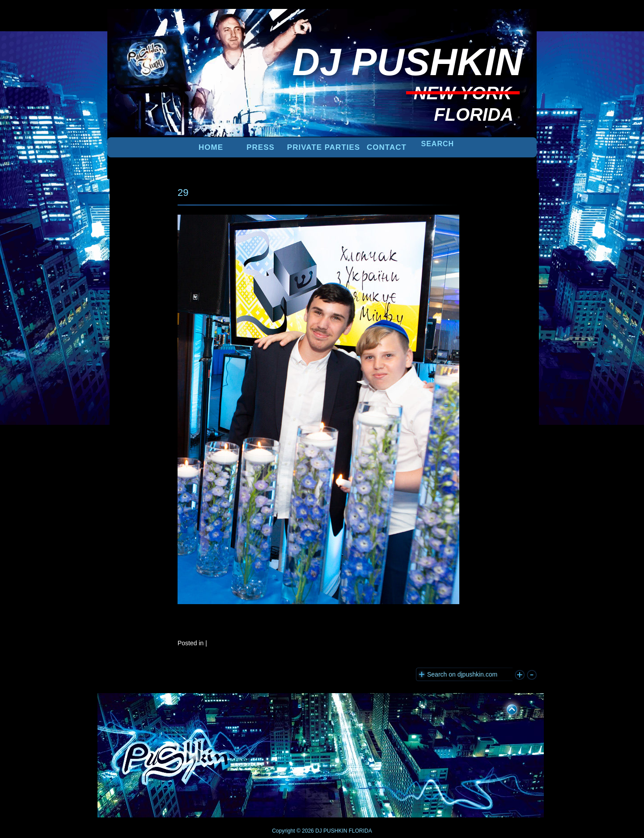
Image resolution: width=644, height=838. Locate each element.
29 (183, 193)
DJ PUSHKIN (331, 831)
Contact (387, 147)
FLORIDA (360, 831)
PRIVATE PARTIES (324, 147)
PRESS (261, 147)
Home (211, 147)
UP (506, 708)
